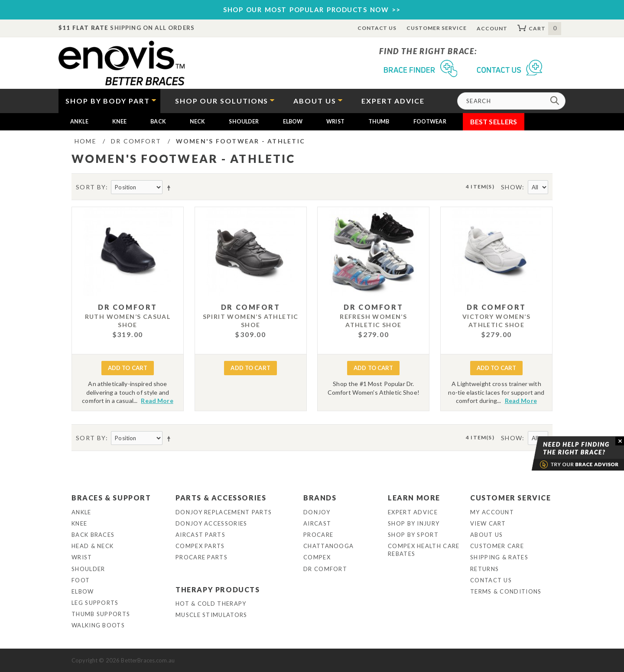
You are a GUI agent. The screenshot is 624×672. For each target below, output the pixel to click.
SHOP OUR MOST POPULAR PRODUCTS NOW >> (312, 10)
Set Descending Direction (170, 188)
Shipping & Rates (499, 557)
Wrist (335, 122)
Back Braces (93, 535)
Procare (318, 535)
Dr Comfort (325, 569)
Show (512, 187)
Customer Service (436, 28)
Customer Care (497, 546)
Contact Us (377, 28)
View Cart (488, 523)
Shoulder (244, 122)
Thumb (379, 122)
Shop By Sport (413, 535)
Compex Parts (200, 546)
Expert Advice (413, 512)
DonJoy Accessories (211, 523)
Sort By (91, 187)
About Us (486, 535)
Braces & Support (111, 498)
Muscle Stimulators (211, 615)
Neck (198, 122)
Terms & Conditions (506, 591)
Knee (120, 122)
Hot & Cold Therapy (211, 604)
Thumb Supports (101, 614)
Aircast (317, 523)
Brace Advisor (567, 454)
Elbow (293, 122)
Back (158, 122)
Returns (484, 569)
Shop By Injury (414, 523)
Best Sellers (494, 122)
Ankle (79, 122)
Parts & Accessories (221, 498)
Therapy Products (218, 589)
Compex (317, 557)
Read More (157, 401)
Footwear (430, 122)
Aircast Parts (200, 535)
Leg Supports (95, 603)
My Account (492, 512)
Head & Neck (93, 546)
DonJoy (317, 512)
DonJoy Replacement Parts (224, 512)
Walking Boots (98, 625)
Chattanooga (328, 546)
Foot (81, 580)
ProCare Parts (201, 557)
